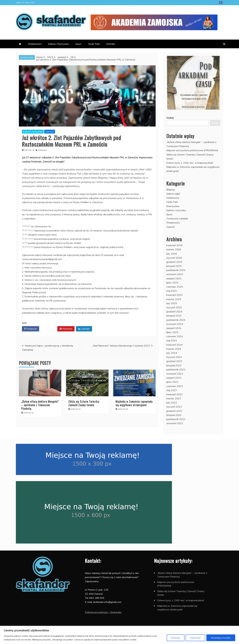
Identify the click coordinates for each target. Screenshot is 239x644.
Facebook (221, 2)
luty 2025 (172, 303)
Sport (78, 44)
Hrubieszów (173, 198)
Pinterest (66, 329)
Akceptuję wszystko (221, 638)
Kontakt (111, 44)
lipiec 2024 (172, 332)
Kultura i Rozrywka (58, 44)
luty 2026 (172, 254)
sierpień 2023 (174, 378)
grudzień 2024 (174, 311)
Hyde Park (94, 44)
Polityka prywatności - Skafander (103, 612)
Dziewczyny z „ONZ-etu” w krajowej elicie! (190, 163)
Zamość (50, 132)
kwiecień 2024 (174, 345)
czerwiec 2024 (175, 336)
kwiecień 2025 (174, 295)
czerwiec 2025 (175, 287)
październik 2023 (176, 370)
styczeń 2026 (174, 258)
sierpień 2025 (174, 278)
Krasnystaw (173, 206)
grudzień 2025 (174, 262)
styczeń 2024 (174, 357)
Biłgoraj (170, 190)
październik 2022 (176, 419)
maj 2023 (172, 390)
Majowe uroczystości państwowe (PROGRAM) (192, 150)
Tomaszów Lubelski (177, 218)
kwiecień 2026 (174, 245)
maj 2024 (172, 340)
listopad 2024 (174, 316)
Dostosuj (176, 638)
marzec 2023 (174, 398)
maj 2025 (172, 291)
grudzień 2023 (174, 361)
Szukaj (170, 118)
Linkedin (84, 329)
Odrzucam (195, 638)
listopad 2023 (174, 365)
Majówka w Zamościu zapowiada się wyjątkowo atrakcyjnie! (134, 403)
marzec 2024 (174, 349)
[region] (120, 635)
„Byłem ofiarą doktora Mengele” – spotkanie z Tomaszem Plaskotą (40, 405)
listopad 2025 (174, 266)
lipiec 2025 (172, 283)
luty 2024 (172, 353)
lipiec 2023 (172, 382)
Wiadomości (35, 44)
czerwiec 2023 (175, 386)
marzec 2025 (174, 299)
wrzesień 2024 (175, 324)
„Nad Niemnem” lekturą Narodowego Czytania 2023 (121, 346)
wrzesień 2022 (175, 423)
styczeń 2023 (174, 407)
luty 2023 (172, 403)
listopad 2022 (174, 415)
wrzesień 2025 (175, 274)
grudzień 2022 (174, 411)
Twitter (48, 329)
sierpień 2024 (174, 328)
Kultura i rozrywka (33, 132)
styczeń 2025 (174, 307)
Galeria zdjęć (173, 194)
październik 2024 (176, 320)
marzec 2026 (174, 249)
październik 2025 (176, 270)
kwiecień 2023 (174, 394)
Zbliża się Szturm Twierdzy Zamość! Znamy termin (84, 403)
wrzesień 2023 (175, 374)
